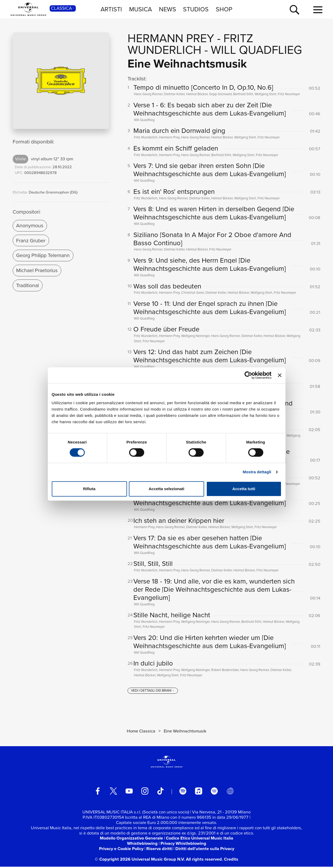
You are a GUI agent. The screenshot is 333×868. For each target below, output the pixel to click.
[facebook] (98, 792)
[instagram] (145, 792)
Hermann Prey (171, 38)
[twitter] (113, 792)
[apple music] (198, 792)
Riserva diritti (159, 850)
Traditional (27, 285)
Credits (231, 860)
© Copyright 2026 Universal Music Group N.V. (140, 860)
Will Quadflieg (256, 50)
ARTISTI (111, 9)
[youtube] (129, 792)
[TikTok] (160, 792)
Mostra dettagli (257, 472)
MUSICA (140, 9)
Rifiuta (89, 489)
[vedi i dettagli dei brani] (153, 692)
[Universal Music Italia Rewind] (230, 792)
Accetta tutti (244, 489)
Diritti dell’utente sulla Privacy (205, 850)
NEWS (168, 9)
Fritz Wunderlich (190, 44)
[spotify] (183, 792)
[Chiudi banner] (280, 375)
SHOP (224, 9)
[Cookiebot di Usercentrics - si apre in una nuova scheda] (248, 375)
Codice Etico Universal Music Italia (200, 840)
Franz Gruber (31, 241)
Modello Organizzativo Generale (131, 840)
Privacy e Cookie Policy (121, 850)
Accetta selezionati (166, 489)
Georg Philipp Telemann (43, 255)
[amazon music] (214, 792)
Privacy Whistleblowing (183, 845)
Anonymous (30, 226)
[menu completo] (318, 10)
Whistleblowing (142, 845)
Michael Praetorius (37, 270)
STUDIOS (196, 9)
